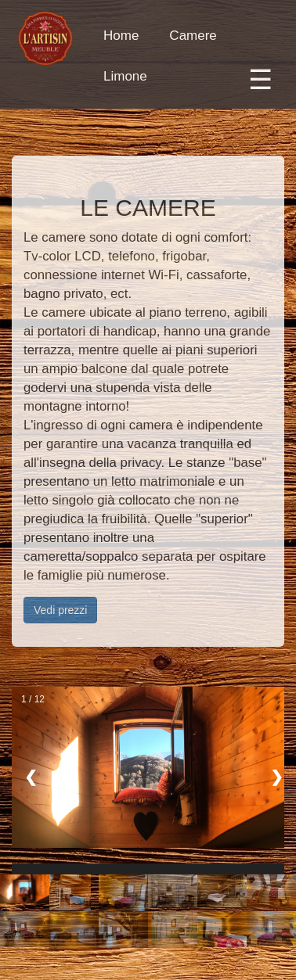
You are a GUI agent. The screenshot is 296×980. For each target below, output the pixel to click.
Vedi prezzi (60, 610)
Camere (193, 36)
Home (121, 36)
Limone (125, 76)
